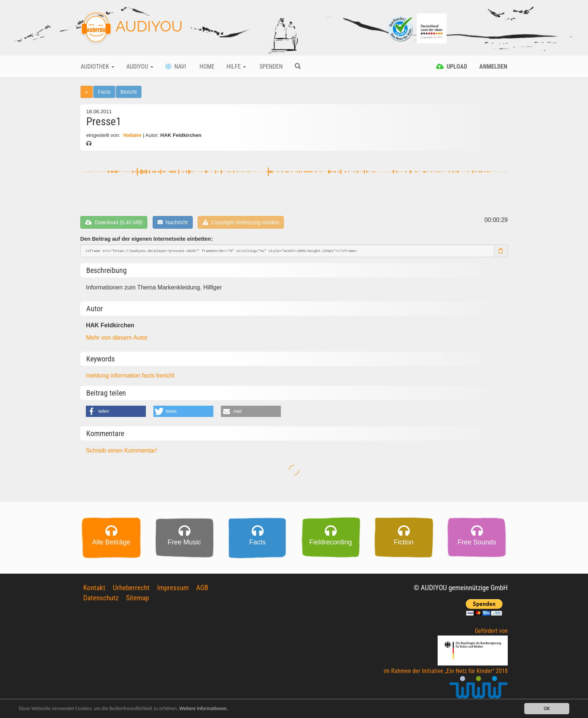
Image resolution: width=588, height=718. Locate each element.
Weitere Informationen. (204, 709)
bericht (165, 375)
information (126, 375)
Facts (104, 92)
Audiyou (140, 67)
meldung (98, 375)
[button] (116, 411)
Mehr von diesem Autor (117, 338)
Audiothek (97, 67)
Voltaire (132, 135)
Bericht (129, 92)
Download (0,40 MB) (114, 222)
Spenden (270, 67)
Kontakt (94, 588)
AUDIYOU (131, 28)
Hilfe (236, 67)
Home (206, 67)
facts (149, 375)
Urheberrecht (131, 588)
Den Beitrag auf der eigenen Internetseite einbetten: (146, 239)
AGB (202, 588)
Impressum (173, 588)
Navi (176, 67)
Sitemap (137, 598)
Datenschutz (101, 598)
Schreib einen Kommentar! (121, 450)
